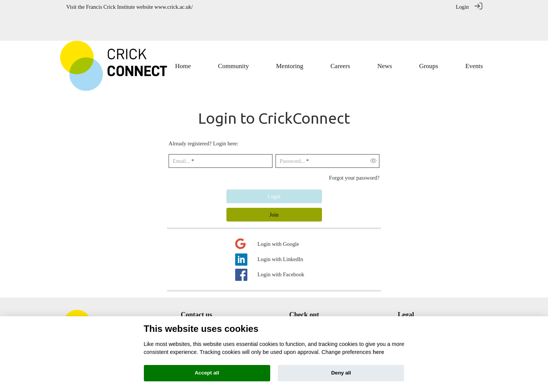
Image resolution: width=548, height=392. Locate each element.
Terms (405, 303)
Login (462, 7)
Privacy (406, 311)
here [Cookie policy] (378, 352)
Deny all (341, 373)
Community (302, 303)
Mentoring (301, 311)
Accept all (207, 373)
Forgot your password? (354, 151)
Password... (292, 134)
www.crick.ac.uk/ (174, 7)
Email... (181, 134)
